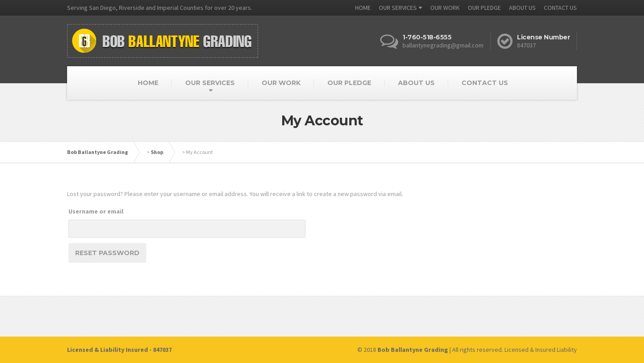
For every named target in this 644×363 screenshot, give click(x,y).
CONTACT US (560, 8)
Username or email (96, 211)
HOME (363, 8)
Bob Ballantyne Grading (97, 152)
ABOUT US (522, 8)
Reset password (107, 253)
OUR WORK (445, 8)
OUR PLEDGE (484, 8)
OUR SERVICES (398, 8)
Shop (157, 152)
